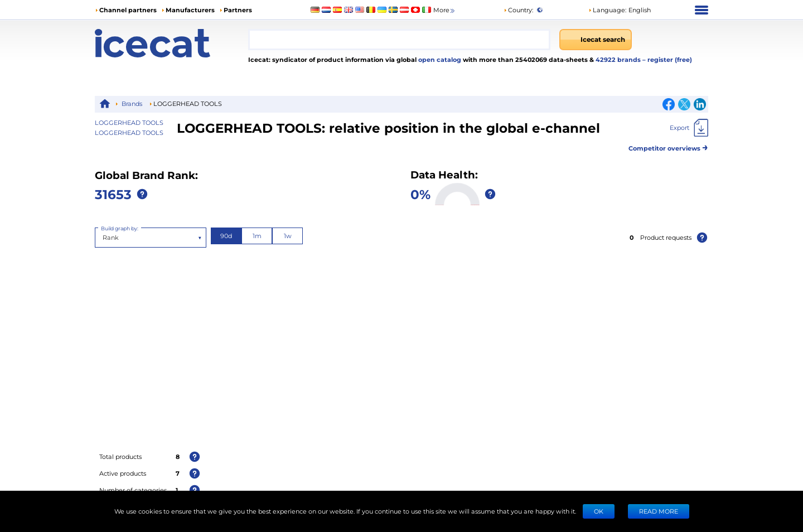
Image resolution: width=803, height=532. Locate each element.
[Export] (689, 128)
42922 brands (619, 59)
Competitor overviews (668, 146)
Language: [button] (607, 10)
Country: (518, 10)
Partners (238, 10)
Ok (599, 511)
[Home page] (171, 43)
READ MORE (659, 511)
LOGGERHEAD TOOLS (129, 132)
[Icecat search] (596, 40)
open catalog (439, 59)
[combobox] (399, 40)
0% (420, 194)
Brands (132, 103)
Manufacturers (190, 10)
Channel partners (128, 10)
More (445, 10)
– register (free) (667, 59)
